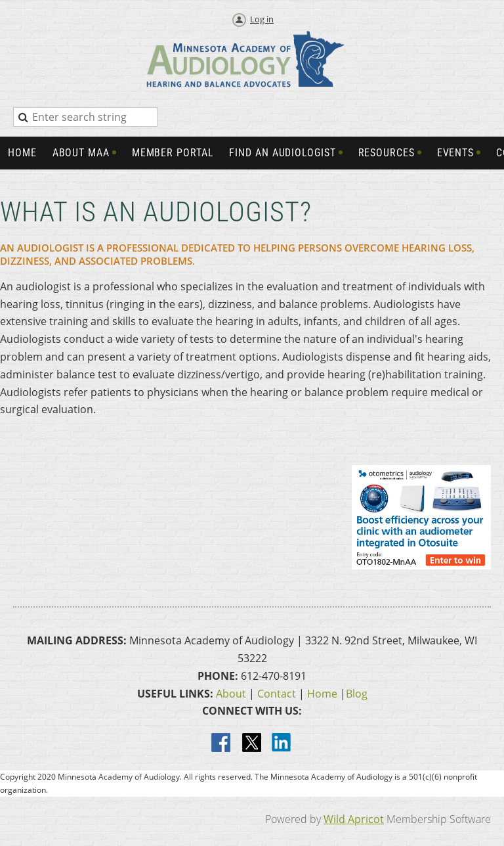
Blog (357, 694)
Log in (262, 19)
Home (322, 694)
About (231, 694)
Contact (277, 694)
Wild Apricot (354, 819)
